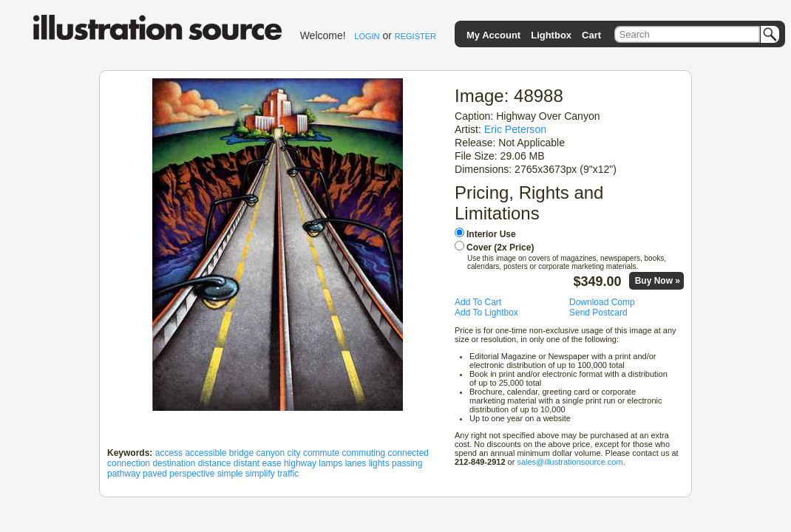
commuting (364, 453)
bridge (241, 453)
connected (408, 453)
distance (215, 463)
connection (129, 463)
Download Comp (602, 302)
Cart (591, 35)
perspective (192, 474)
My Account (493, 35)
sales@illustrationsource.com (570, 462)
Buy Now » (658, 281)
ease (272, 463)
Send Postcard (598, 313)
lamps (330, 463)
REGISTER (415, 36)
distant (247, 463)
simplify (260, 474)
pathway (124, 474)
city (294, 453)
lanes (356, 463)
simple (230, 474)
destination (174, 463)
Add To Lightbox (486, 313)
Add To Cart (478, 302)
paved (155, 474)
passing (407, 463)
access (169, 453)
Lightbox (551, 35)
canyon (270, 453)
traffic (288, 474)
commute (321, 453)
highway (300, 463)
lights (379, 463)
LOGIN (367, 36)
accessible (206, 453)
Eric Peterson (515, 129)
